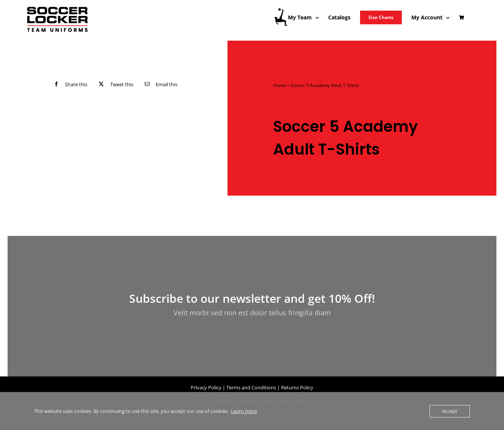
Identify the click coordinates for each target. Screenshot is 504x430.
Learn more (244, 411)
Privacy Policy (206, 387)
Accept (450, 411)
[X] (114, 84)
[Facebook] (69, 84)
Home (280, 85)
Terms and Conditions (251, 387)
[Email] (159, 84)
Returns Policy (297, 387)
